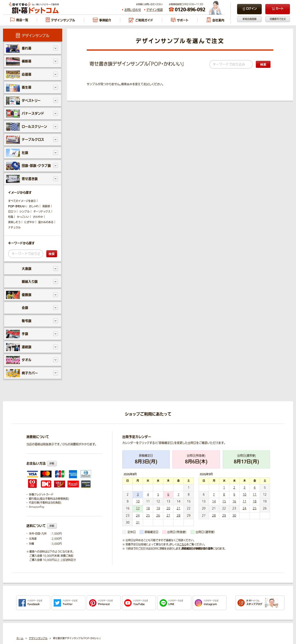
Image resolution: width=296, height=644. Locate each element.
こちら (183, 545)
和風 (11, 217)
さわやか (38, 217)
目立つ (12, 212)
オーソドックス (42, 212)
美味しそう (14, 222)
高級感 (46, 206)
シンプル (25, 212)
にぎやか (29, 222)
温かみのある (46, 222)
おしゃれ (34, 206)
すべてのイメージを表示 (22, 201)
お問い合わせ (133, 10)
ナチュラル (14, 228)
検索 (263, 65)
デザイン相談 (155, 10)
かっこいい (23, 217)
